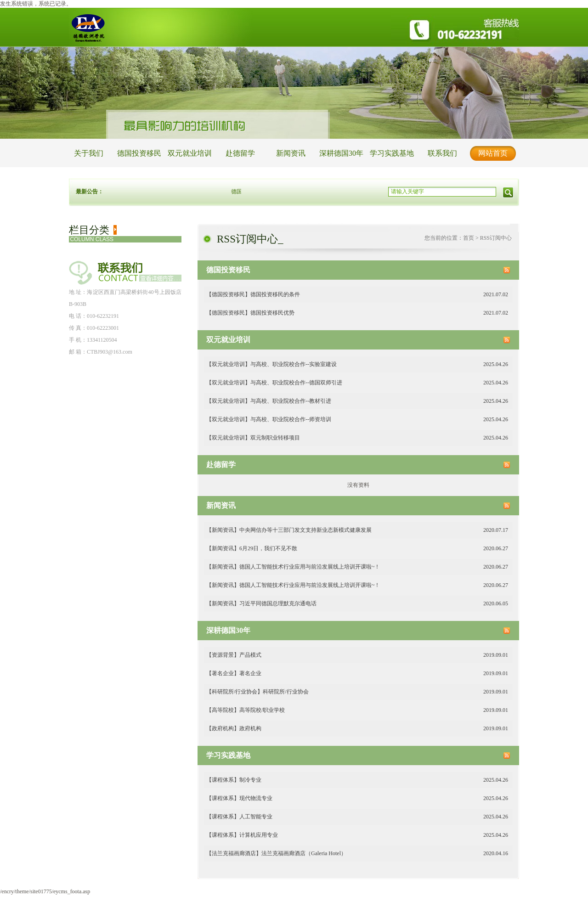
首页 (469, 238)
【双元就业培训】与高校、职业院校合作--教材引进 (357, 401)
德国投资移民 (139, 153)
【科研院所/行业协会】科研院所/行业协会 (357, 692)
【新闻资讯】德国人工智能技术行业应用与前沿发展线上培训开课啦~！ (357, 567)
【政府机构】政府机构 (357, 729)
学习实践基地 (392, 153)
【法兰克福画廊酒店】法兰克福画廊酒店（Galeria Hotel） (357, 854)
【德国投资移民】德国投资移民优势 (357, 313)
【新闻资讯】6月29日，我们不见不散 (357, 549)
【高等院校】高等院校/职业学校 (357, 710)
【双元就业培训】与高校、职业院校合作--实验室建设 (357, 364)
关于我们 (89, 153)
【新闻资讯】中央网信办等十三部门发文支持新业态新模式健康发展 (357, 530)
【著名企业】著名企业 (357, 674)
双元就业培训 (190, 153)
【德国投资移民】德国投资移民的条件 (357, 295)
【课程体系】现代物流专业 (357, 798)
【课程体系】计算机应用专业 (357, 835)
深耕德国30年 (341, 153)
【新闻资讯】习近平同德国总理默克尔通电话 (357, 604)
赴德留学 (240, 153)
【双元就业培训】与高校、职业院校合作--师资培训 (357, 420)
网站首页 (493, 153)
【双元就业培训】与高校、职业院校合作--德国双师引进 (357, 383)
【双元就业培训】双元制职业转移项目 (357, 438)
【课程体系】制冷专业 (357, 780)
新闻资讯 (291, 153)
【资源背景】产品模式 (357, 655)
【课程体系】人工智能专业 (357, 817)
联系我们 (442, 153)
